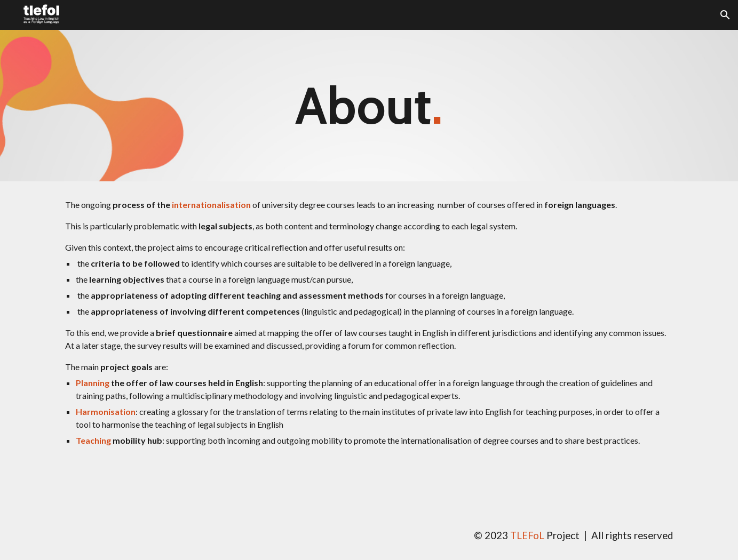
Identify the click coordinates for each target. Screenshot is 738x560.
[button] (725, 15)
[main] (369, 106)
